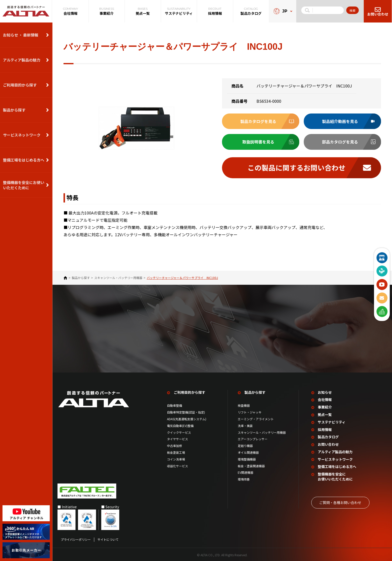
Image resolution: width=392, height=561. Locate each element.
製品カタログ (328, 436)
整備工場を (337, 466)
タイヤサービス (177, 438)
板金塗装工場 (176, 452)
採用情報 (325, 429)
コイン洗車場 (176, 459)
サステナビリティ (332, 421)
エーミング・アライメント (256, 418)
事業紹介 (325, 407)
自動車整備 (174, 405)
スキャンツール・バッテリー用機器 (118, 278)
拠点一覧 (325, 414)
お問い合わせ (328, 444)
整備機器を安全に (335, 476)
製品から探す (14, 110)
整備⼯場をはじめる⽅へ (24, 160)
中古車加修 (174, 445)
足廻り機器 (245, 445)
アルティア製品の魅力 (22, 60)
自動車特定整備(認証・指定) (187, 412)
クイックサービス (179, 432)
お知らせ (325, 392)
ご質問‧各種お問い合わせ (340, 501)
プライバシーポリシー (76, 538)
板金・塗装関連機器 (251, 465)
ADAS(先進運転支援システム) (187, 418)
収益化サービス (177, 465)
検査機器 (244, 405)
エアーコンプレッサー (253, 438)
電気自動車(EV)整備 (180, 425)
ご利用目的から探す (20, 85)
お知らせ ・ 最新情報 (21, 35)
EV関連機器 (245, 472)
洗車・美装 (245, 425)
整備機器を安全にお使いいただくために (24, 185)
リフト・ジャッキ (250, 412)
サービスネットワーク (22, 135)
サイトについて (108, 538)
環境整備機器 (247, 459)
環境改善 (244, 479)
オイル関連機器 (248, 452)
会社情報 (325, 399)
